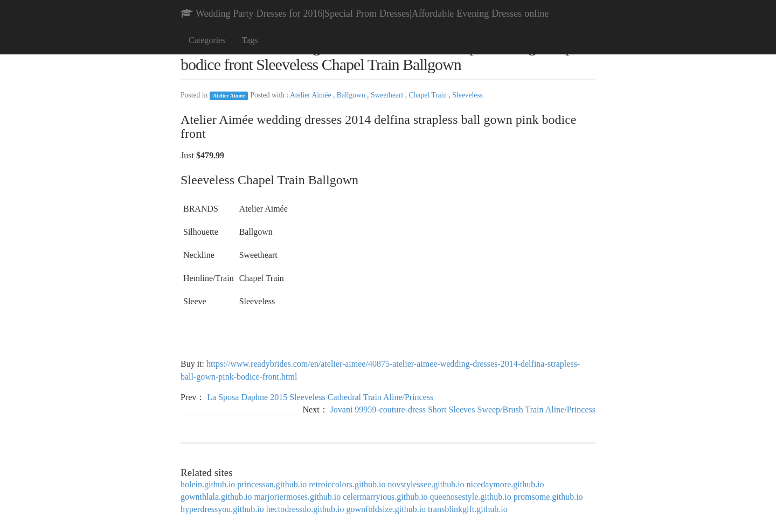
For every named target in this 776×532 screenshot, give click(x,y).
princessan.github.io (272, 484)
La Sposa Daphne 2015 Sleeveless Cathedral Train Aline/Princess (320, 397)
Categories (207, 40)
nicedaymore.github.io (505, 484)
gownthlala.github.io (216, 497)
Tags (250, 40)
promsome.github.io (548, 497)
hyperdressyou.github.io (222, 509)
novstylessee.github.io (426, 484)
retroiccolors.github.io (347, 484)
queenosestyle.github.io (471, 497)
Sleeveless (467, 95)
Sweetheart (388, 95)
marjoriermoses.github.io (297, 497)
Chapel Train (428, 95)
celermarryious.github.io (385, 497)
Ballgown (352, 95)
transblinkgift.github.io (468, 509)
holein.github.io (208, 484)
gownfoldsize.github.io (386, 509)
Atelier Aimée (229, 96)
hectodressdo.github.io (305, 509)
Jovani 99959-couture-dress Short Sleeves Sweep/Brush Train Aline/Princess (463, 409)
